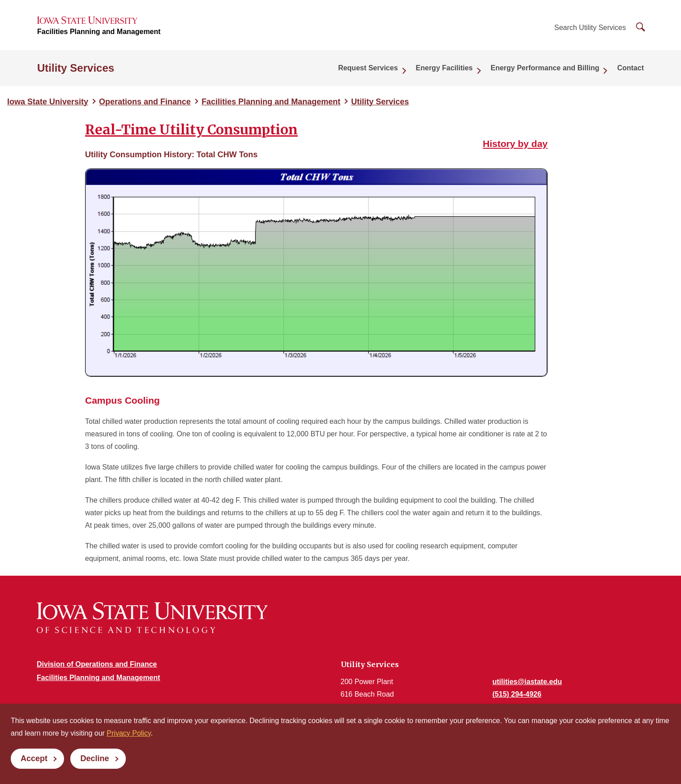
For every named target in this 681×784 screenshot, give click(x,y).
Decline (94, 758)
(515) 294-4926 (517, 694)
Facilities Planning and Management (99, 32)
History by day (515, 144)
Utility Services (76, 68)
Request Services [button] (368, 68)
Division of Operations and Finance (97, 664)
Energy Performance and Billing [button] (545, 68)
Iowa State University (48, 102)
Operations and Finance (145, 102)
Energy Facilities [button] (444, 68)
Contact (630, 68)
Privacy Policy (128, 733)
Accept (34, 758)
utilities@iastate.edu (527, 682)
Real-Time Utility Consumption (191, 129)
